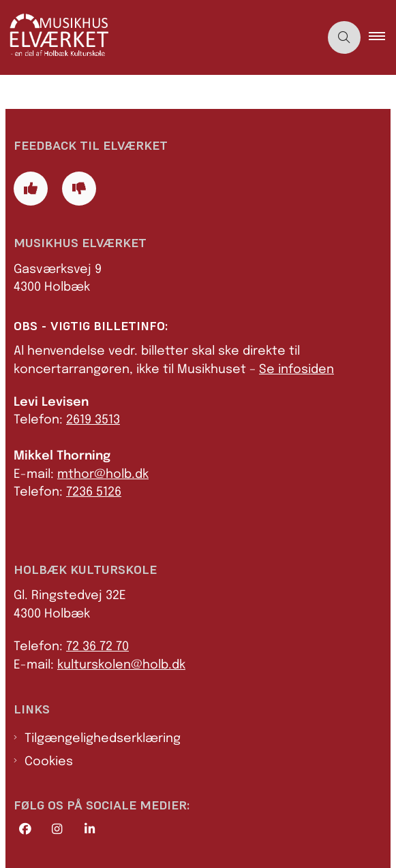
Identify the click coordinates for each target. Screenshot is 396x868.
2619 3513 (93, 420)
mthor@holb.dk (103, 475)
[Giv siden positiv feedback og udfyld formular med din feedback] (31, 189)
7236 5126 (94, 492)
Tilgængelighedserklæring (103, 739)
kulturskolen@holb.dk (121, 665)
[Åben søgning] (344, 37)
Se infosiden (296, 370)
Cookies (49, 762)
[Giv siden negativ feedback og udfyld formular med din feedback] (79, 189)
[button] (382, 37)
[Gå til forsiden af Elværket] (160, 37)
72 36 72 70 (97, 647)
